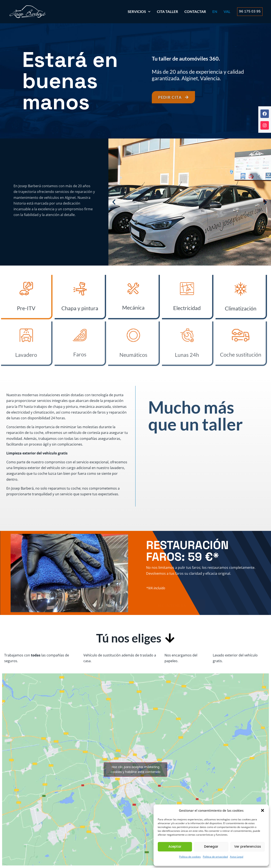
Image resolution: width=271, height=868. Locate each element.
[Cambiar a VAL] (227, 12)
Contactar (195, 12)
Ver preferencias (248, 847)
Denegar (211, 847)
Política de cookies (190, 857)
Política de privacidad (215, 857)
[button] (263, 810)
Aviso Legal (237, 857)
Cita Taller (167, 12)
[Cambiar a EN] (215, 12)
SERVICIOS (139, 12)
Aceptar (175, 847)
